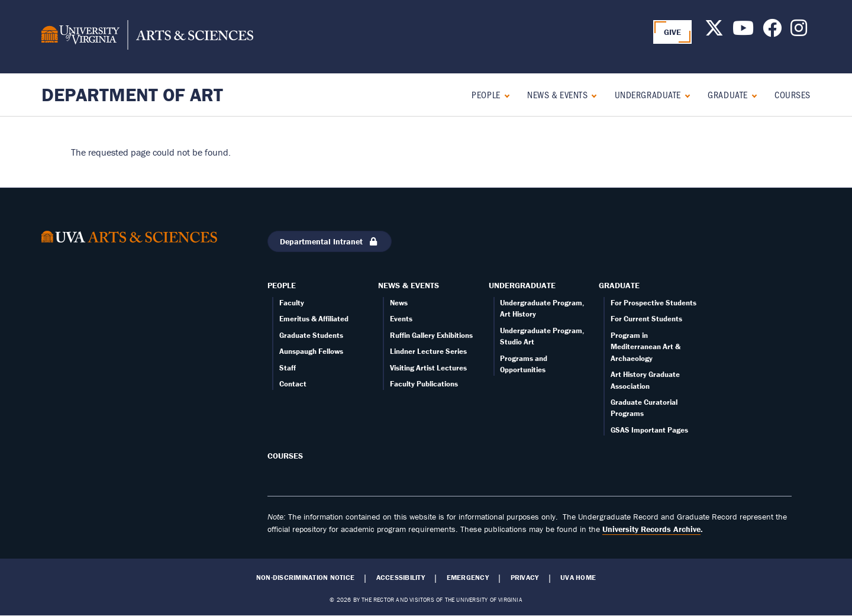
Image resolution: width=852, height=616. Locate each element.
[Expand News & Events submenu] (591, 94)
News (399, 303)
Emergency (468, 578)
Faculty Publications (424, 384)
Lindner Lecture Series (428, 351)
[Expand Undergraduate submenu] (685, 94)
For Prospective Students (653, 303)
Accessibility (401, 578)
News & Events (557, 94)
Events (401, 319)
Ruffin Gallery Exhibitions (431, 335)
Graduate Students (311, 335)
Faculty (292, 303)
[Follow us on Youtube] (743, 31)
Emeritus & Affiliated (314, 319)
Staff (288, 368)
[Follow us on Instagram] (799, 31)
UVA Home (578, 578)
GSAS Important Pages (649, 430)
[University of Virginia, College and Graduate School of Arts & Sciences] (147, 37)
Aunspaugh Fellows (311, 351)
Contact (293, 384)
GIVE (673, 32)
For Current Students (646, 319)
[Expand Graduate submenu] (752, 94)
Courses (793, 94)
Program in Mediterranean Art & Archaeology (646, 347)
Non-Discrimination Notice (305, 578)
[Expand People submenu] (504, 94)
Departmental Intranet (330, 241)
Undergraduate (648, 94)
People (486, 94)
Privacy (525, 578)
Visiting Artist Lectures (428, 368)
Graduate (727, 94)
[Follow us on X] (714, 31)
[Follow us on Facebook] (772, 31)
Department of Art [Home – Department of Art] (132, 94)
